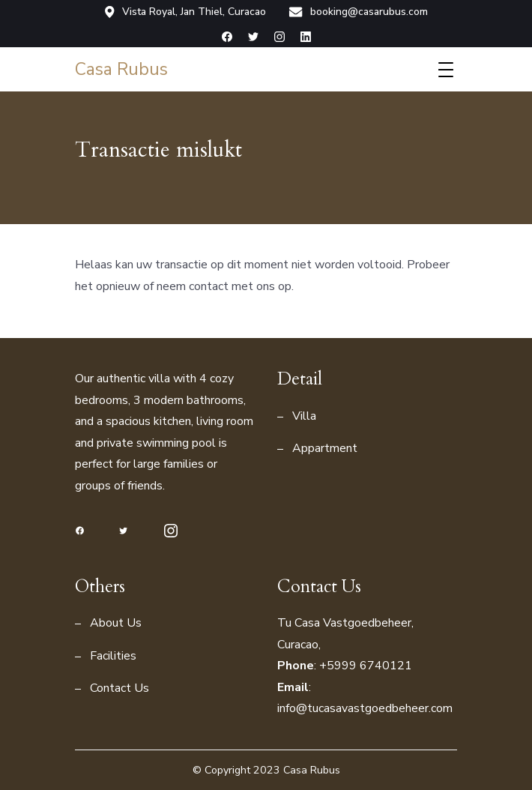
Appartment (325, 448)
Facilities (113, 656)
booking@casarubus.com (358, 12)
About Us (116, 623)
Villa (304, 416)
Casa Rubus (121, 69)
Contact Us (120, 688)
